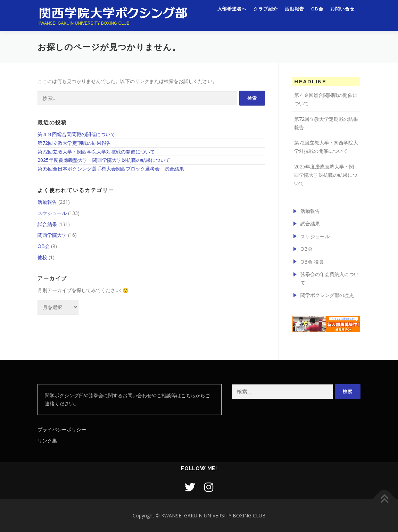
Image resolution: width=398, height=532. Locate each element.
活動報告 (295, 13)
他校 (42, 257)
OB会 (317, 13)
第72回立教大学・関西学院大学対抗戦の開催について (96, 152)
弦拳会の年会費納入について (330, 278)
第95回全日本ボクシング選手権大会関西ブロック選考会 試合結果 (111, 169)
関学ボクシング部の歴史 (327, 295)
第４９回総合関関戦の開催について (76, 134)
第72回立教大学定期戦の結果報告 (74, 143)
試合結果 (47, 224)
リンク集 (47, 440)
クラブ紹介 (266, 13)
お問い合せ (342, 13)
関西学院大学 (52, 235)
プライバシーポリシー (62, 429)
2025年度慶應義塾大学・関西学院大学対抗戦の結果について (104, 160)
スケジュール (52, 213)
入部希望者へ (232, 13)
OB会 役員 (312, 262)
